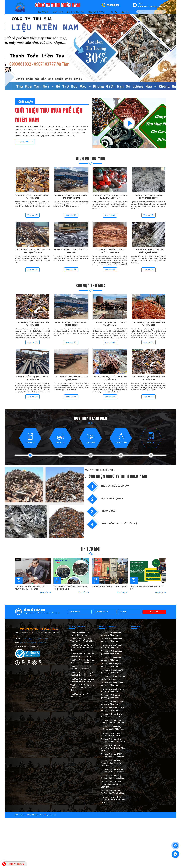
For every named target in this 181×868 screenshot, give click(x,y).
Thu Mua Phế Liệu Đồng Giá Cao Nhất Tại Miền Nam (82, 674)
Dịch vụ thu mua (75, 12)
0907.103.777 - (31, 639)
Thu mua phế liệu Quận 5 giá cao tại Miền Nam (111, 646)
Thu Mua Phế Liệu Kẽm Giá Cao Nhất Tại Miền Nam (82, 655)
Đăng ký (154, 612)
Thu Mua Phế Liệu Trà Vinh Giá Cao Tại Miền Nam (112, 715)
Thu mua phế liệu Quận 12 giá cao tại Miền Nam (112, 659)
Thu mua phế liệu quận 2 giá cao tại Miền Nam (113, 677)
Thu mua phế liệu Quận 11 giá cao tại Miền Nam (112, 665)
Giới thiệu (58, 12)
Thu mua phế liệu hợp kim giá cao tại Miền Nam (82, 634)
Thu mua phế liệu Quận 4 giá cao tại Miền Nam (111, 652)
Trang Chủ (43, 12)
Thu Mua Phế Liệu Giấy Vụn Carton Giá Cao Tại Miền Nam (82, 688)
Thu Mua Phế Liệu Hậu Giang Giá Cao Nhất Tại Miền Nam (113, 748)
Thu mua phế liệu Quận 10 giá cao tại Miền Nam (112, 671)
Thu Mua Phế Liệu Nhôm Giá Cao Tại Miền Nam (81, 667)
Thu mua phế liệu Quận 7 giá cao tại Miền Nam (111, 634)
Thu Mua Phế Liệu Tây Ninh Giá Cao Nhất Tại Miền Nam (113, 770)
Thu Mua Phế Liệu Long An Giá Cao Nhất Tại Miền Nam (112, 777)
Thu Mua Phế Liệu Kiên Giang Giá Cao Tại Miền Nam (113, 740)
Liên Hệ (125, 12)
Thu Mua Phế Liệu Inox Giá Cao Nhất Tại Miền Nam (82, 680)
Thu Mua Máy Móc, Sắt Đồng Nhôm (80, 695)
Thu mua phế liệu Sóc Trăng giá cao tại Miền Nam (113, 703)
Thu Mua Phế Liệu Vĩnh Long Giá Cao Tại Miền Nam (113, 721)
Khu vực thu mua (97, 12)
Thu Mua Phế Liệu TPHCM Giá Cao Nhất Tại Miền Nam (112, 755)
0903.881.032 (42, 639)
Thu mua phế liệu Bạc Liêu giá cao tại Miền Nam (112, 690)
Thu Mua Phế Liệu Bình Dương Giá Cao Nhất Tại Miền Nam (111, 784)
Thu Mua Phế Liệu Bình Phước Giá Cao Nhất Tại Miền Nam (111, 763)
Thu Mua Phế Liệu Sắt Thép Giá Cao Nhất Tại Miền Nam (82, 661)
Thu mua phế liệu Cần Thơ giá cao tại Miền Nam (112, 709)
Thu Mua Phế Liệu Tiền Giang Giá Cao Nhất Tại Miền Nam (113, 799)
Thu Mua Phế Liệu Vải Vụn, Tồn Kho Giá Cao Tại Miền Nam (82, 647)
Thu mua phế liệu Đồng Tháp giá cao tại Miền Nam (112, 728)
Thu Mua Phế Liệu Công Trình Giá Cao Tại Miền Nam (82, 640)
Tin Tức (113, 12)
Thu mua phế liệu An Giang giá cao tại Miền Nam (112, 696)
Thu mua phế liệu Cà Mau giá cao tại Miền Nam (112, 684)
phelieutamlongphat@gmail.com (33, 643)
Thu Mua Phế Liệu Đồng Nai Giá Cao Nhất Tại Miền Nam (113, 792)
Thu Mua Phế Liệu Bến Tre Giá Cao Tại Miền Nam (112, 734)
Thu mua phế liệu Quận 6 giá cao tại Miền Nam (111, 640)
